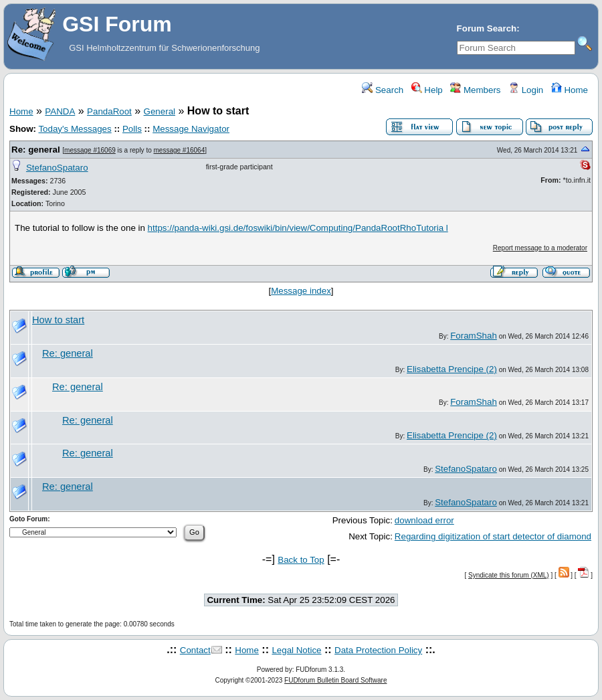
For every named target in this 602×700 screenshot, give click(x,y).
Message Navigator (191, 129)
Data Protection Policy (378, 650)
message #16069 (90, 150)
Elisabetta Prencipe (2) (452, 369)
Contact (195, 650)
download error (424, 520)
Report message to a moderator (540, 248)
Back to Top (301, 560)
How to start (58, 320)
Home (570, 90)
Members (475, 90)
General (160, 111)
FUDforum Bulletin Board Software (335, 680)
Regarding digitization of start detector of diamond (493, 536)
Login (526, 90)
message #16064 (180, 150)
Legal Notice (296, 650)
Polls (132, 129)
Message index (301, 291)
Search (383, 90)
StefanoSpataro (57, 168)
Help (427, 90)
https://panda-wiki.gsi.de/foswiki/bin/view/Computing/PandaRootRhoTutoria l (298, 228)
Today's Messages (75, 129)
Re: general (36, 150)
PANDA (60, 111)
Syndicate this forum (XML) (509, 575)
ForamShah (474, 336)
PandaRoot (109, 111)
